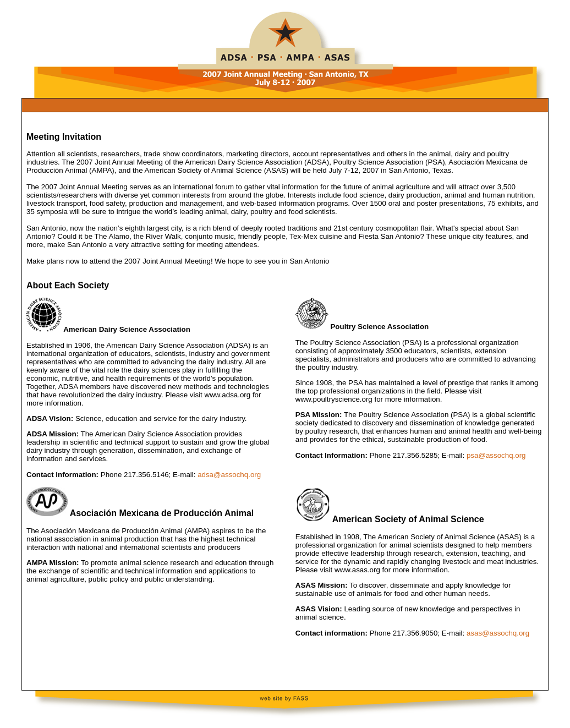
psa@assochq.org (495, 455)
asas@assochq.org (498, 633)
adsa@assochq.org (229, 475)
